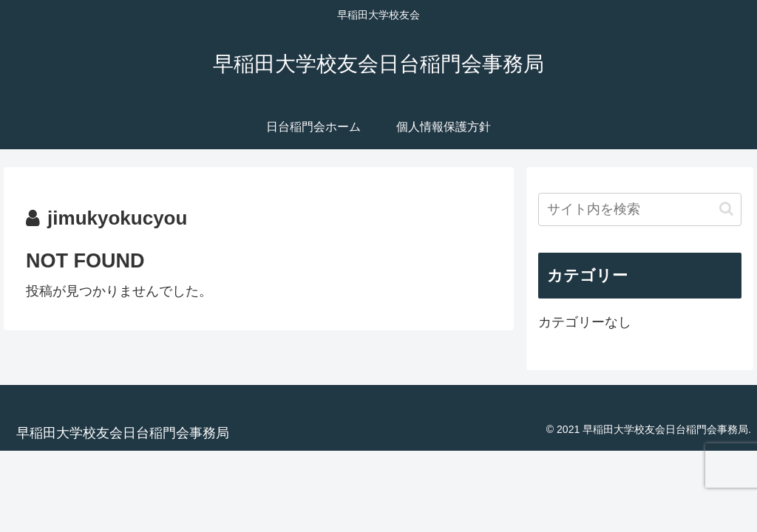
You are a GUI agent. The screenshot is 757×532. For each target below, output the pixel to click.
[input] (639, 209)
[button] (726, 209)
